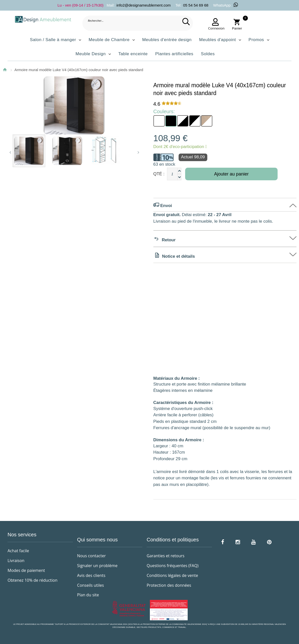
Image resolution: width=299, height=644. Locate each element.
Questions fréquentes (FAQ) (173, 566)
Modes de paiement (26, 570)
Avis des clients (91, 575)
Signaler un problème (97, 566)
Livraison (16, 561)
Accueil (5, 70)
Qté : (159, 174)
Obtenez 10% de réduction (32, 580)
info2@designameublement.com (143, 5)
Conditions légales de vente (172, 575)
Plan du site (88, 595)
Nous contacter (91, 556)
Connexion (215, 28)
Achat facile (18, 551)
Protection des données (169, 585)
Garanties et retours (165, 556)
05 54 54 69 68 (196, 5)
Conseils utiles (90, 585)
